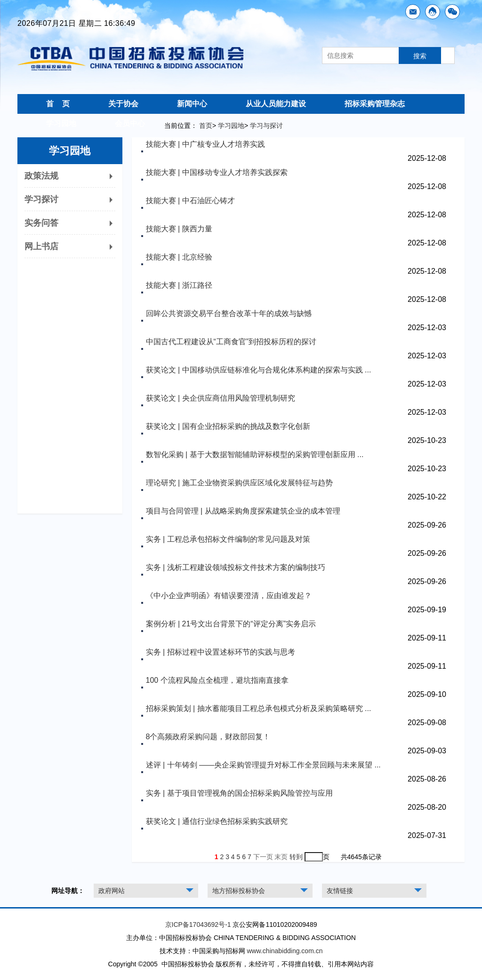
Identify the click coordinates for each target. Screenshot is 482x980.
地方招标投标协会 (239, 891)
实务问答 (70, 223)
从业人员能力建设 (276, 104)
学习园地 (61, 123)
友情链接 (340, 891)
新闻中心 (192, 104)
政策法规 (70, 176)
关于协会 (123, 104)
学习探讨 (70, 199)
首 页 (58, 104)
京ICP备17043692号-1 (198, 925)
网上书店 (70, 246)
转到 (296, 857)
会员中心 (130, 123)
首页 (206, 126)
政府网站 (112, 891)
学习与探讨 (266, 126)
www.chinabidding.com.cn (285, 951)
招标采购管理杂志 (375, 104)
